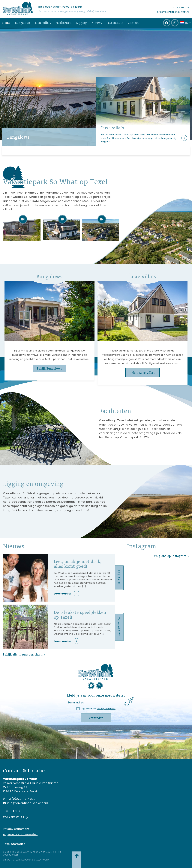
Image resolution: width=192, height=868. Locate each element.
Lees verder (63, 594)
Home (6, 23)
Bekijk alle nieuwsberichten (23, 654)
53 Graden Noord (40, 860)
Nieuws (97, 23)
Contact (133, 23)
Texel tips (10, 811)
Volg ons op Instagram (170, 556)
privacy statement (106, 709)
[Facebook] (167, 23)
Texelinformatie (14, 844)
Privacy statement (16, 829)
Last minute (115, 23)
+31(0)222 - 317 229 (21, 799)
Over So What (14, 817)
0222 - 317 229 (181, 8)
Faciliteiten (64, 23)
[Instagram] (175, 23)
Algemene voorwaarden (20, 834)
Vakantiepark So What (35, 852)
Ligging (82, 23)
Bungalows (23, 23)
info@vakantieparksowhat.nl (173, 12)
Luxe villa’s (43, 23)
